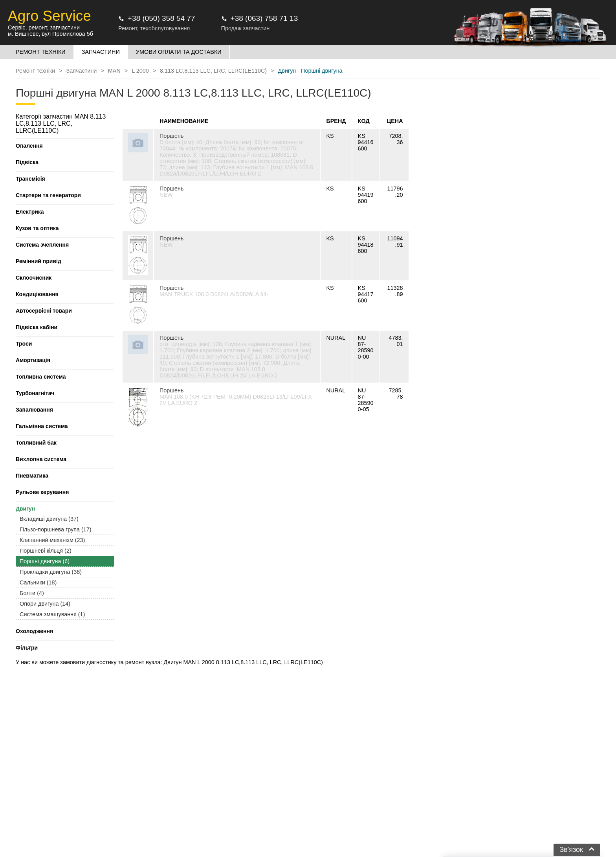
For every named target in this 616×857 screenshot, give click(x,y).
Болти (32, 593)
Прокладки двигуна (51, 572)
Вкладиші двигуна (49, 519)
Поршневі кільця (46, 551)
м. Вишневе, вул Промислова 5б (50, 34)
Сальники (38, 582)
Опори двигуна (45, 604)
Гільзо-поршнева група (56, 529)
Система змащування (52, 614)
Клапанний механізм (52, 540)
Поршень (171, 136)
